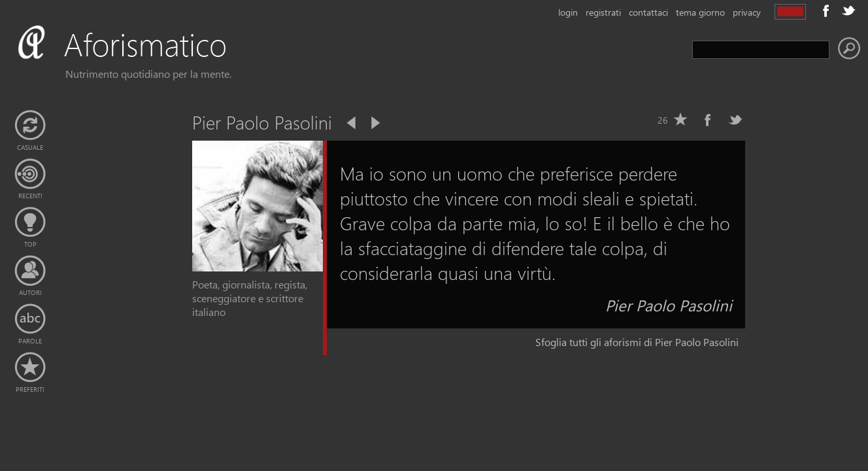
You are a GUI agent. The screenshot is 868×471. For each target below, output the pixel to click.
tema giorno (700, 12)
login (568, 12)
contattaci (648, 12)
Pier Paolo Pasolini (669, 305)
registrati (603, 12)
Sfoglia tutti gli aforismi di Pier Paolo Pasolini (637, 342)
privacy (747, 12)
